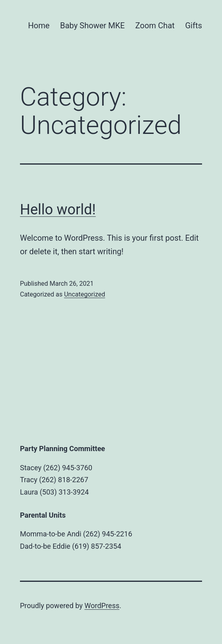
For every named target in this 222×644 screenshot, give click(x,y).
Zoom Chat (155, 26)
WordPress (102, 606)
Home (39, 26)
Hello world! (58, 210)
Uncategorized (84, 294)
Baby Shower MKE (92, 26)
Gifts (194, 26)
